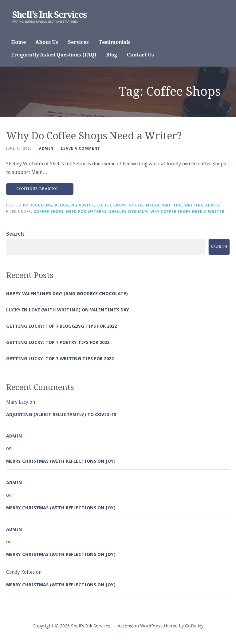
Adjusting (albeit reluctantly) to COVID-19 (61, 415)
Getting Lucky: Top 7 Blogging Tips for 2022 (61, 326)
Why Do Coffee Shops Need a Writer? (94, 136)
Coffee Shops (112, 205)
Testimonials (115, 42)
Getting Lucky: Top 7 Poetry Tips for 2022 (58, 342)
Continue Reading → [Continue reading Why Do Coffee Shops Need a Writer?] (40, 189)
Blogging (41, 205)
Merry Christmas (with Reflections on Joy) (61, 461)
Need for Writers (86, 212)
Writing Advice (203, 205)
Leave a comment (81, 148)
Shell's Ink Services (49, 15)
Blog (112, 55)
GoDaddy (194, 626)
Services (78, 42)
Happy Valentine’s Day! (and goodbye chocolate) (67, 294)
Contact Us (140, 55)
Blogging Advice (74, 205)
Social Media (144, 205)
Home (18, 42)
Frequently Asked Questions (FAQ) (54, 55)
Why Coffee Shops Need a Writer (188, 212)
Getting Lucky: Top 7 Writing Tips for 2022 (60, 359)
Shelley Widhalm (129, 212)
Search (15, 234)
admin (46, 148)
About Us (47, 42)
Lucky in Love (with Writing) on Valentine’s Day (68, 310)
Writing (172, 205)
